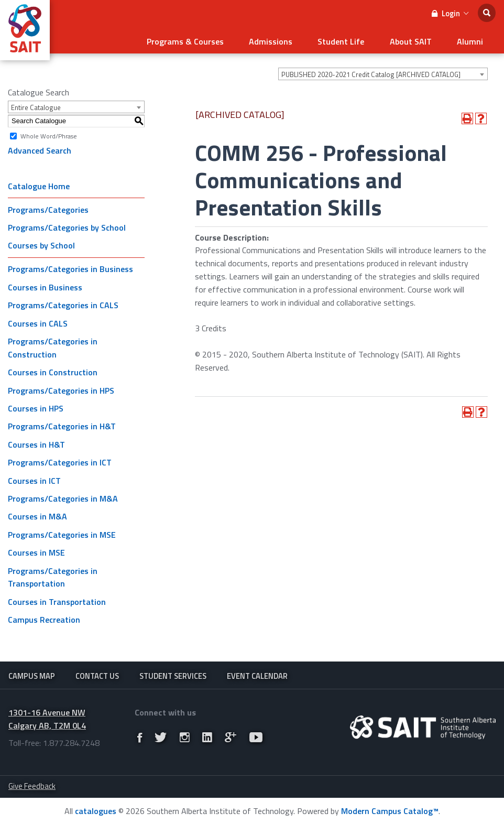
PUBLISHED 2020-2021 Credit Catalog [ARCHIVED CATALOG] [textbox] (371, 72)
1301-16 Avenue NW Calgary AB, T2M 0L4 (47, 718)
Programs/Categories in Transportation (53, 575)
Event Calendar (257, 674)
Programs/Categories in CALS (63, 303)
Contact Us (97, 674)
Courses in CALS (38, 321)
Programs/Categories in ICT (60, 460)
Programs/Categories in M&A (63, 496)
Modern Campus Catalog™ (390, 810)
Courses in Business (45, 285)
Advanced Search (40, 148)
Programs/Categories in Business (70, 267)
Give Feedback (32, 785)
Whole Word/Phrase (49, 133)
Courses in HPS (36, 406)
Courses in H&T (36, 442)
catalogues (96, 810)
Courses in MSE (36, 550)
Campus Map (32, 674)
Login (450, 13)
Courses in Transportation (57, 599)
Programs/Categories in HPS (61, 388)
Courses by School (41, 243)
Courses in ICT (34, 478)
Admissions (286, 40)
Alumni (472, 40)
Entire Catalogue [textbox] (36, 105)
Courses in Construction (53, 370)
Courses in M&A (37, 514)
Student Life (352, 40)
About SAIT (417, 40)
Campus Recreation (44, 617)
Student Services (173, 674)
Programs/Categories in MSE (62, 532)
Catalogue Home (39, 183)
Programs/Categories (48, 207)
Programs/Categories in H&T (62, 424)
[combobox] (383, 72)
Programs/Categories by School (67, 225)
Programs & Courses (205, 40)
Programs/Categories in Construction (53, 346)
